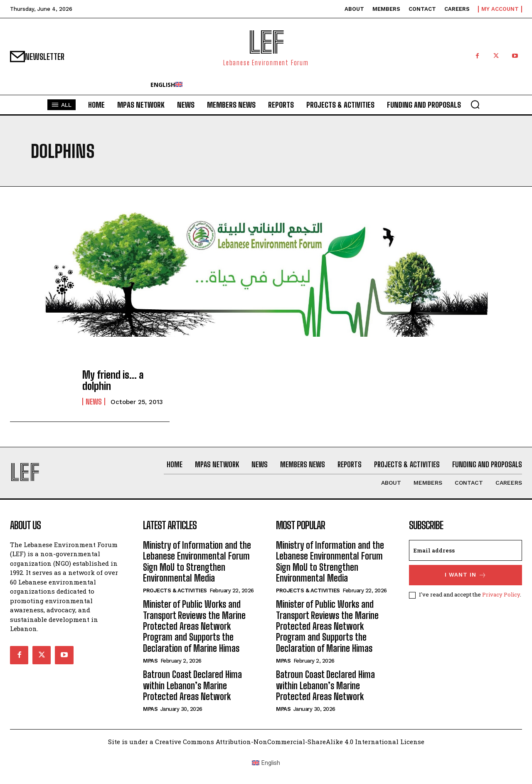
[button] (475, 104)
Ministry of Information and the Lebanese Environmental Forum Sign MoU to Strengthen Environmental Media (197, 562)
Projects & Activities (175, 590)
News (94, 402)
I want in (466, 575)
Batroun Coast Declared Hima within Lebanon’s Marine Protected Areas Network (192, 685)
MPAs (150, 661)
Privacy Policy (501, 594)
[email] (465, 550)
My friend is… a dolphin (113, 380)
